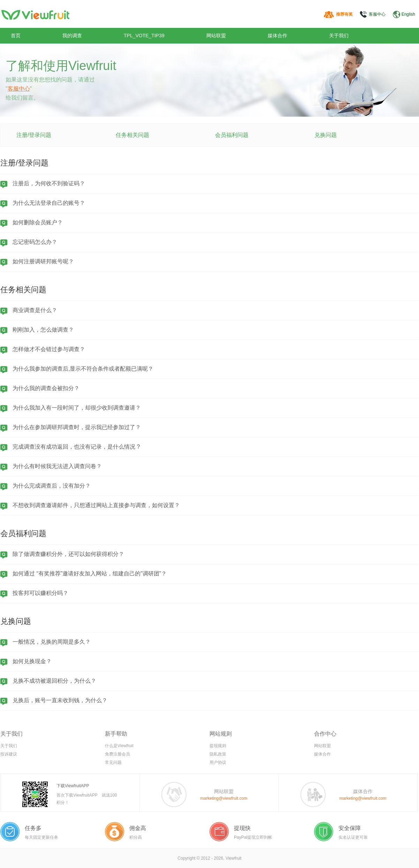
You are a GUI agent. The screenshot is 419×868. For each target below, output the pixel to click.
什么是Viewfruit (119, 746)
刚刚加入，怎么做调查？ (43, 330)
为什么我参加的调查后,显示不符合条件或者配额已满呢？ (83, 369)
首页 (16, 36)
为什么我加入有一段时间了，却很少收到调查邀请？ (77, 408)
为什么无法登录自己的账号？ (49, 203)
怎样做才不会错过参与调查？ (49, 349)
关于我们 (339, 36)
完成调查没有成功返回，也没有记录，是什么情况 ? (76, 447)
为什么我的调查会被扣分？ (46, 388)
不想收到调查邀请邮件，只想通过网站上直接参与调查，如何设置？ (96, 505)
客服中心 (377, 14)
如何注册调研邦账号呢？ (43, 261)
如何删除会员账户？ (38, 222)
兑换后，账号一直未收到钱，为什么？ (60, 700)
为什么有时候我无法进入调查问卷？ (57, 466)
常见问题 (113, 762)
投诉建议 (9, 754)
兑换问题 (326, 135)
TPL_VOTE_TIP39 (144, 36)
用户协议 (218, 762)
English (408, 14)
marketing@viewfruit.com (224, 798)
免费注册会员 (117, 754)
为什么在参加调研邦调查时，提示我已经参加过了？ (77, 427)
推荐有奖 (344, 14)
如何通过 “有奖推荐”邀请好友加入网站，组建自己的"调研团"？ (90, 573)
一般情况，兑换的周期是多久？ (52, 642)
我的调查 (72, 36)
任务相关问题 (132, 135)
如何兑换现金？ (32, 661)
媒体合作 (277, 36)
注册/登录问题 (34, 135)
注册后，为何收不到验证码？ (49, 183)
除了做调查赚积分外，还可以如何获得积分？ (68, 554)
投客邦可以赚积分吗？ (40, 593)
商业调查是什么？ (35, 310)
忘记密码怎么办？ (35, 242)
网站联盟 (216, 36)
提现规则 (218, 746)
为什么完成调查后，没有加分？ (52, 486)
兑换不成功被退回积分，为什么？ (54, 681)
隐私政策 (218, 754)
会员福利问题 (232, 135)
